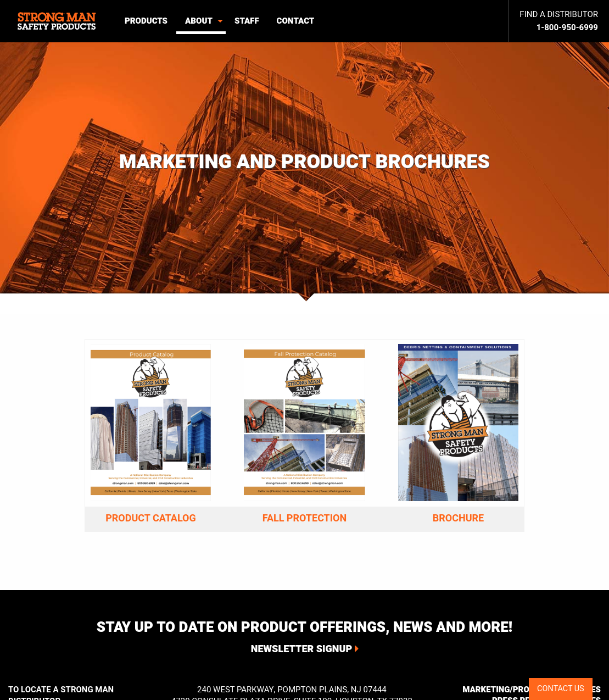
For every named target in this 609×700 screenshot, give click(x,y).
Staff (247, 21)
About (199, 21)
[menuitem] (58, 21)
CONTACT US (561, 689)
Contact (296, 21)
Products (146, 21)
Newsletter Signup (301, 649)
